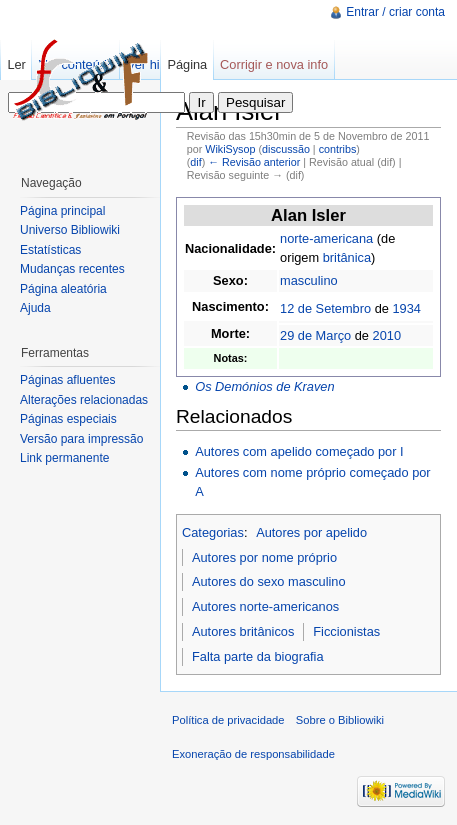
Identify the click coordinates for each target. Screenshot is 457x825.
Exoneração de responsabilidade (253, 754)
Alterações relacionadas (84, 400)
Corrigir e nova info (274, 64)
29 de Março (315, 335)
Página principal (62, 211)
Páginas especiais (68, 419)
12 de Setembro (325, 308)
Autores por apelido (311, 532)
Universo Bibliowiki (70, 230)
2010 (387, 335)
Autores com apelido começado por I (299, 451)
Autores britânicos (243, 631)
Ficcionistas (346, 631)
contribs (338, 149)
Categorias (213, 532)
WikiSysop (230, 149)
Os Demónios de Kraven (264, 386)
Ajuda (35, 308)
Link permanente (64, 458)
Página (187, 64)
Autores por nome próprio (264, 557)
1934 (406, 308)
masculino (309, 280)
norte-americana (326, 238)
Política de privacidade (228, 720)
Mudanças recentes (72, 269)
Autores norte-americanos (265, 606)
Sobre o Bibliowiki (340, 720)
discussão (286, 149)
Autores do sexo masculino (269, 581)
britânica (347, 257)
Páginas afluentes (67, 380)
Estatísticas (50, 250)
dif (195, 162)
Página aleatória (63, 289)
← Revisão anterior (254, 162)
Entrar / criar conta (395, 12)
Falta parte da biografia (258, 656)
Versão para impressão (81, 439)
